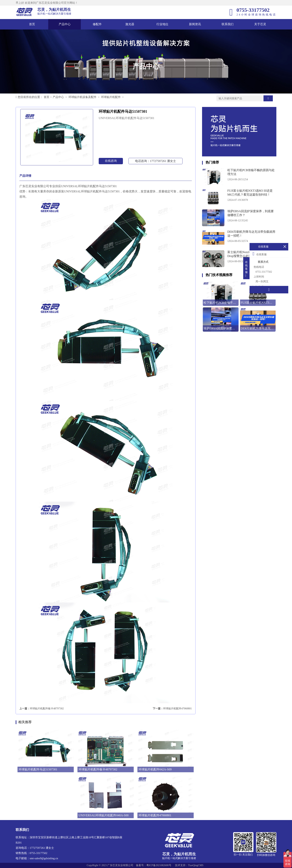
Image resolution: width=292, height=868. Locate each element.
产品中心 (65, 24)
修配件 (97, 24)
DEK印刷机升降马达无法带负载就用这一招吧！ (251, 234)
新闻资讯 (195, 24)
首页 (32, 24)
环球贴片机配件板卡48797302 (47, 709)
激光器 (130, 24)
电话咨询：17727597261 (155, 161)
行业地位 (162, 24)
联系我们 (228, 24)
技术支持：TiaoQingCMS (189, 865)
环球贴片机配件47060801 (177, 709)
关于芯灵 (260, 24)
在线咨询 (111, 161)
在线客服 (260, 254)
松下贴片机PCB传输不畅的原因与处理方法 (251, 172)
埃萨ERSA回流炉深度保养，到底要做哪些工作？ (251, 213)
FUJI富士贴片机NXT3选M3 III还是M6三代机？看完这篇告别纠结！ (250, 193)
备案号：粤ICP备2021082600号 (154, 865)
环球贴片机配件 (111, 97)
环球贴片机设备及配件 (82, 97)
